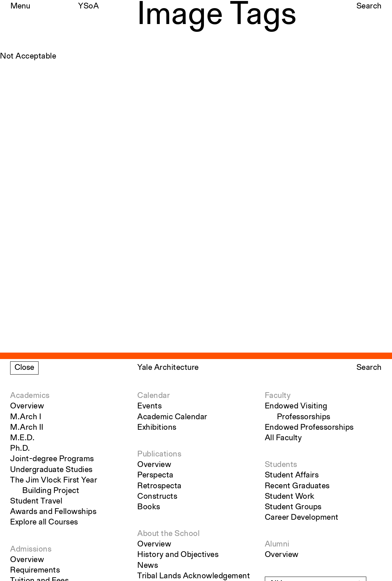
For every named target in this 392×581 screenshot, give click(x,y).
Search (369, 6)
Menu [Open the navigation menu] (20, 6)
